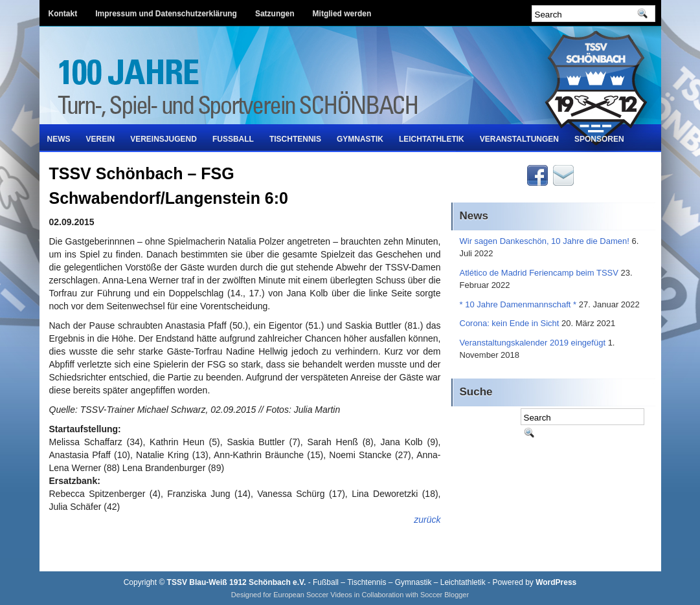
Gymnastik (360, 139)
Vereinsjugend (164, 139)
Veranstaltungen (519, 139)
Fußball (233, 139)
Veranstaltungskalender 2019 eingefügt (533, 343)
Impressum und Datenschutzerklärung (166, 14)
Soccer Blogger (445, 595)
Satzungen (275, 14)
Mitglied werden (342, 14)
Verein (101, 139)
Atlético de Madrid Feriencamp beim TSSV (539, 273)
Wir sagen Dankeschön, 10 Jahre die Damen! (545, 241)
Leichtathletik (432, 139)
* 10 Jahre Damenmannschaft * (518, 304)
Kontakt (63, 14)
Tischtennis (295, 139)
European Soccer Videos (313, 595)
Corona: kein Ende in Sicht (510, 323)
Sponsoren (599, 139)
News (59, 139)
